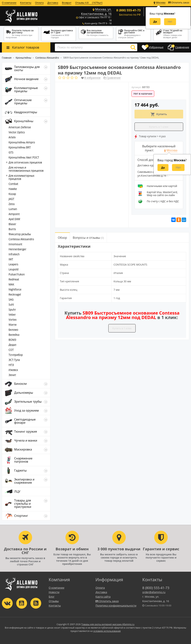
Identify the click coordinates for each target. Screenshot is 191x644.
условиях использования (107, 631)
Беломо (13, 330)
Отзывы (54, 601)
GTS (11, 152)
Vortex (13, 319)
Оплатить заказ (179, 3)
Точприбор (16, 355)
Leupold (14, 269)
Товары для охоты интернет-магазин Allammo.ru (108, 624)
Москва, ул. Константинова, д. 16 (96, 12)
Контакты (26, 3)
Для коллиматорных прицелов (21, 177)
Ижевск (13, 370)
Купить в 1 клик (159, 127)
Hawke (13, 189)
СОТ (11, 350)
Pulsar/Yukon (17, 274)
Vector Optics (17, 132)
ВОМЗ (12, 340)
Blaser (12, 224)
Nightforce (15, 289)
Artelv (12, 137)
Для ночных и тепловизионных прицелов (26, 169)
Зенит (12, 375)
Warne (13, 325)
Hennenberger (17, 249)
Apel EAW (14, 219)
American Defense (20, 127)
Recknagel (15, 294)
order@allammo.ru (154, 592)
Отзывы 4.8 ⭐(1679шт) (89, 3)
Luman (13, 209)
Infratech (14, 254)
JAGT (11, 199)
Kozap (12, 194)
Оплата (39, 3)
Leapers (13, 264)
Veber (12, 314)
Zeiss (12, 204)
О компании (9, 3)
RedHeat (14, 279)
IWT (11, 259)
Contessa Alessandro (21, 239)
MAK (11, 284)
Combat (13, 184)
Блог (52, 597)
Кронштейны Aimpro (22, 142)
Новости (54, 592)
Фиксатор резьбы (20, 234)
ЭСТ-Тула (14, 360)
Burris (12, 229)
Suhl (11, 304)
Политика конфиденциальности (116, 606)
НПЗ (11, 365)
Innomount (15, 244)
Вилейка (14, 335)
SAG (11, 299)
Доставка (53, 3)
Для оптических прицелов (25, 162)
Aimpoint (14, 214)
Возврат (67, 3)
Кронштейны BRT (20, 147)
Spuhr (12, 309)
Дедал (12, 345)
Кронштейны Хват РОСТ (24, 157)
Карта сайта (103, 597)
